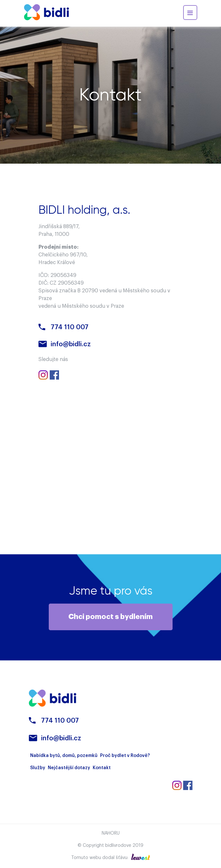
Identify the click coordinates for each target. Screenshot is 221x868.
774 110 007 (70, 327)
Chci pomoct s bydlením (110, 617)
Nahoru (111, 833)
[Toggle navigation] (190, 13)
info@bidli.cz (71, 344)
